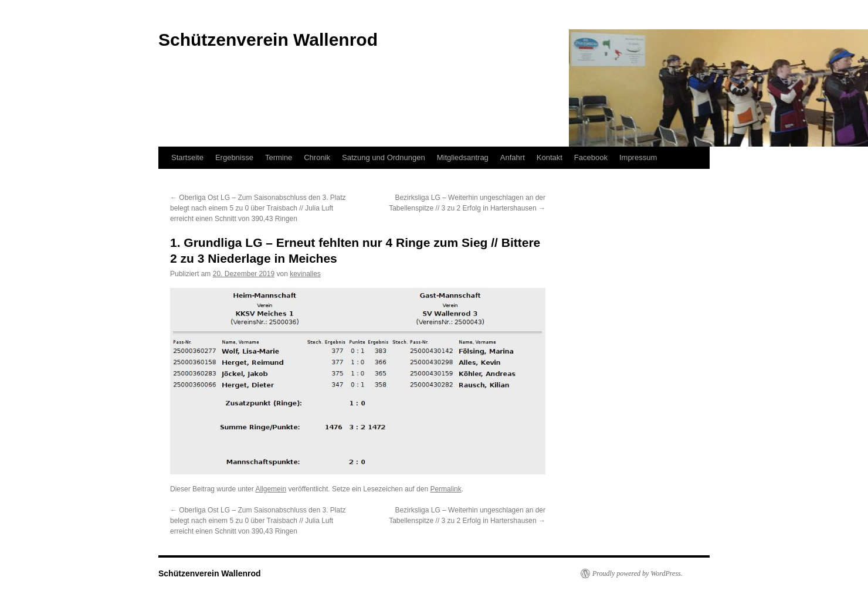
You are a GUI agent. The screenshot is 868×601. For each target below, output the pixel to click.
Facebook (591, 157)
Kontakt (550, 157)
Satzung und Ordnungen (384, 157)
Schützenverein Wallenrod (210, 573)
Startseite (187, 157)
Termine (279, 157)
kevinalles (305, 274)
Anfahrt (513, 157)
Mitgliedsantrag (463, 157)
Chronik (317, 157)
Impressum (638, 157)
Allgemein (271, 489)
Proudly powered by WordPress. (638, 573)
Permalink (445, 489)
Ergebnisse (234, 157)
